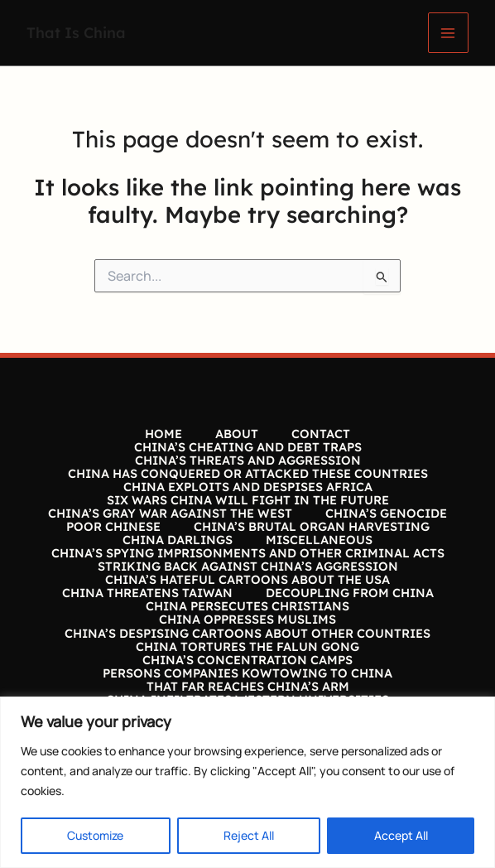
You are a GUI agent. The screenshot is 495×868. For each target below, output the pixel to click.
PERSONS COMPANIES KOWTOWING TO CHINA (247, 673)
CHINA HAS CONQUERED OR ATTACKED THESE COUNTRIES (248, 474)
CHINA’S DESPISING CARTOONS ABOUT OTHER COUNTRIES (247, 634)
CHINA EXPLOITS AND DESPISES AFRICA (248, 487)
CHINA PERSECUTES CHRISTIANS (247, 606)
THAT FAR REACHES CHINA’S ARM (248, 687)
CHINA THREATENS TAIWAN (147, 593)
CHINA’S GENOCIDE (386, 514)
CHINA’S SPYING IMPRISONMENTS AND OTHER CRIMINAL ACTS (248, 553)
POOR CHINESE (113, 527)
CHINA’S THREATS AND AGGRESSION (248, 461)
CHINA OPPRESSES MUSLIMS (247, 620)
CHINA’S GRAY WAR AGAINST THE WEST (170, 514)
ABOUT (237, 434)
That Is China (76, 32)
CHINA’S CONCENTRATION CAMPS (247, 660)
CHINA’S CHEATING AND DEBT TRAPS (248, 447)
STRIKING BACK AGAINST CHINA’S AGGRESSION (248, 567)
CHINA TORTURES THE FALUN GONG (247, 647)
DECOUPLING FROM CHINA (350, 593)
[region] (247, 782)
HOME (163, 434)
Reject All (249, 835)
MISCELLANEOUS (319, 540)
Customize (95, 835)
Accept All (401, 835)
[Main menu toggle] (448, 33)
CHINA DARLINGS (178, 540)
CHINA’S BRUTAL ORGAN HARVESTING (312, 527)
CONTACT (321, 434)
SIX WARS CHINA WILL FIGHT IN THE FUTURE (248, 500)
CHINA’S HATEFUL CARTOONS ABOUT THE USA (247, 580)
